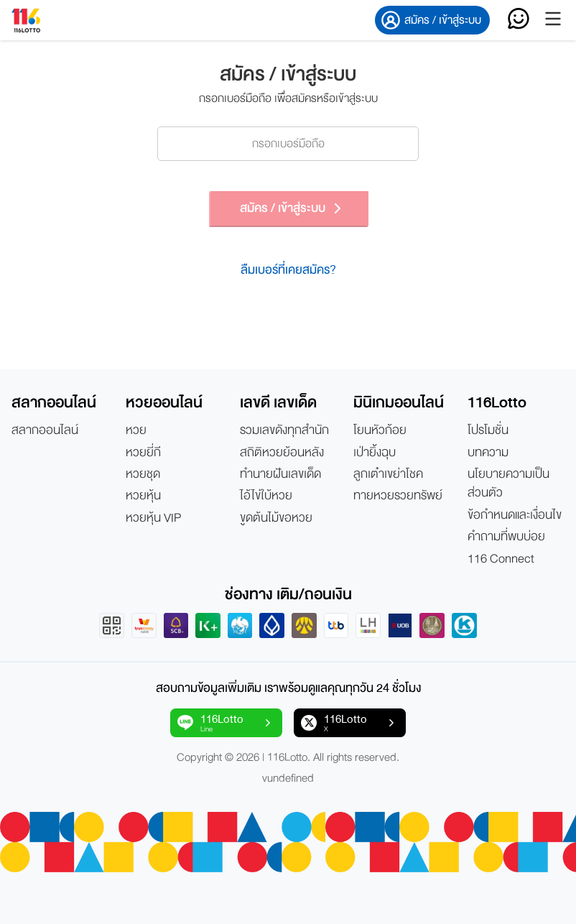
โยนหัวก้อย (380, 430)
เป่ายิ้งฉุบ (375, 453)
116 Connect (501, 559)
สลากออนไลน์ (45, 430)
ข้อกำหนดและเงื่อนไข (515, 515)
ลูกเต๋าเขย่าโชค (388, 474)
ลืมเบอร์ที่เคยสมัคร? (288, 270)
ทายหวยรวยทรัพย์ (398, 496)
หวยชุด (143, 474)
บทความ (488, 453)
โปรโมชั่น (488, 430)
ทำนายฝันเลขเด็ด (280, 474)
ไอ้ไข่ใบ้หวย (266, 496)
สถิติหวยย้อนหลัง (282, 453)
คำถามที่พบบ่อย (506, 537)
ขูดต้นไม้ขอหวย (276, 518)
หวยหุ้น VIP (153, 518)
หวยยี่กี (143, 453)
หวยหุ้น (143, 496)
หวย (136, 430)
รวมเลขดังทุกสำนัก (284, 430)
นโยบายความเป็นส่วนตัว (508, 484)
